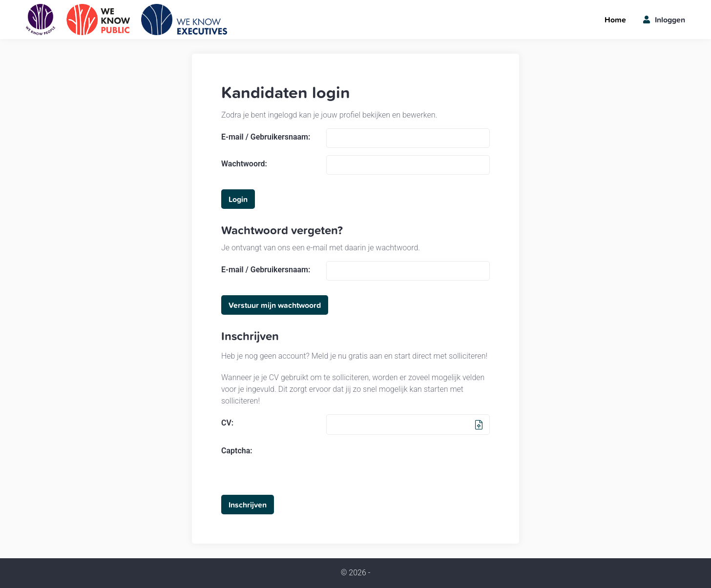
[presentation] (400, 461)
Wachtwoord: (244, 164)
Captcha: (237, 451)
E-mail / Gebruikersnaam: (266, 137)
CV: (227, 423)
